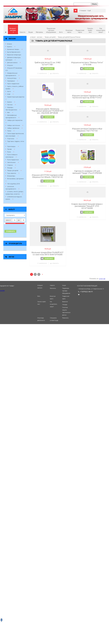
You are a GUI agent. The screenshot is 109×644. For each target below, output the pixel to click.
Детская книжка (12, 63)
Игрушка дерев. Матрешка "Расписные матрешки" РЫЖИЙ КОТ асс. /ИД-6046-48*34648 (48, 111)
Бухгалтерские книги (14, 52)
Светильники (11, 162)
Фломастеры (11, 176)
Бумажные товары (13, 49)
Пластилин (11, 139)
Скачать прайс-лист (90, 30)
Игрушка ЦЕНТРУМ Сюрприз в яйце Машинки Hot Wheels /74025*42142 (48, 176)
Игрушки (10, 65)
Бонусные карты (69, 31)
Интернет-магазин (13, 30)
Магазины (39, 32)
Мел (8, 112)
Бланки (10, 44)
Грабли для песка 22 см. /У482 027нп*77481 (48, 64)
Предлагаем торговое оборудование (51, 30)
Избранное (42, 74)
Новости (22, 32)
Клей (9, 94)
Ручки (9, 152)
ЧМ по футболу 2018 (13, 184)
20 (100, 279)
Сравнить (54, 74)
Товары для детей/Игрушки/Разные (69, 37)
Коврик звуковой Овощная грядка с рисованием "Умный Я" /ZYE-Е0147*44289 (87, 206)
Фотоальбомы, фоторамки (15, 179)
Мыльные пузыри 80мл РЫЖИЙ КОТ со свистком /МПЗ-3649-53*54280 (48, 253)
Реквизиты (65, 318)
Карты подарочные (13, 84)
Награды (65, 305)
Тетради (10, 168)
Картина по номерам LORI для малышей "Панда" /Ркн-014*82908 (87, 172)
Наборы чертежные (13, 128)
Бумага (10, 47)
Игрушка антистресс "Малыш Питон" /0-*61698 (87, 64)
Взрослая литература (14, 55)
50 (102, 279)
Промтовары (11, 146)
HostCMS (2, 291)
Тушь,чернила (12, 173)
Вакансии (65, 302)
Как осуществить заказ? (101, 30)
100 (104, 279)
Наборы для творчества (15, 120)
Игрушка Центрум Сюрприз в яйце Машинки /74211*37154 (87, 130)
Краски (9, 102)
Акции (31, 32)
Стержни (10, 165)
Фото (61, 32)
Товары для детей (13, 171)
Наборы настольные (14, 125)
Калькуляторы (12, 78)
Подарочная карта (80, 31)
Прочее (9, 149)
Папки (9, 131)
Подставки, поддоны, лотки (16, 141)
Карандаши (11, 81)
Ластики (10, 105)
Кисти (9, 91)
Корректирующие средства (16, 97)
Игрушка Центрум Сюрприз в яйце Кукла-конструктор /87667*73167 (87, 97)
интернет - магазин (36, 37)
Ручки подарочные (13, 160)
